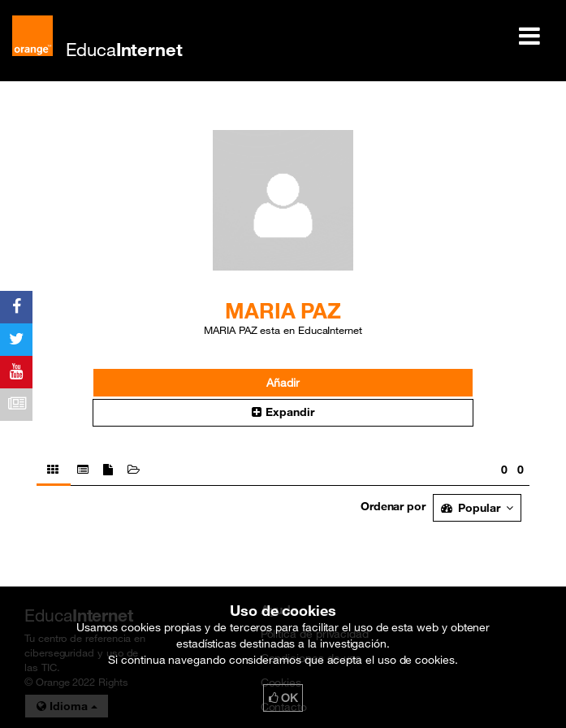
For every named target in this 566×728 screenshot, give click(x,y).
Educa (124, 49)
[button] (283, 413)
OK (283, 698)
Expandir (283, 412)
